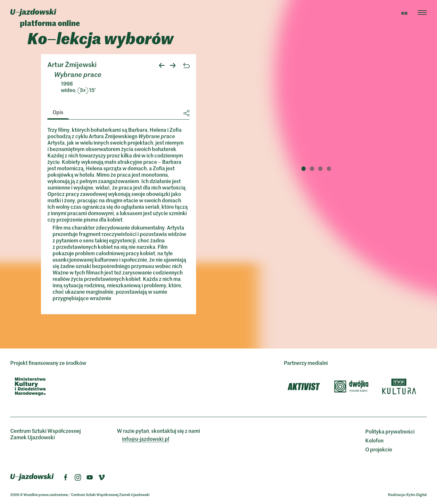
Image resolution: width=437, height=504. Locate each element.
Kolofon (374, 440)
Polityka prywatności (390, 431)
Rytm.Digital (416, 494)
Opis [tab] (58, 112)
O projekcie (379, 449)
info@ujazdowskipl (146, 439)
